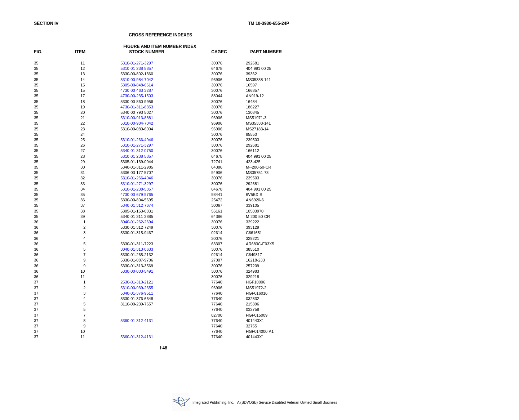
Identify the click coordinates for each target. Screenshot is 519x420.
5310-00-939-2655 (137, 288)
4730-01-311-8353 (137, 107)
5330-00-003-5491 (137, 271)
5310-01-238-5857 (137, 68)
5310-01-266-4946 (137, 140)
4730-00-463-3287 (137, 90)
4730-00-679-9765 (137, 195)
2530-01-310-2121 (137, 282)
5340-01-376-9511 (137, 293)
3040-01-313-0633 (137, 249)
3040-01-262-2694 (137, 222)
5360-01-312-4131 (137, 321)
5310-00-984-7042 (137, 80)
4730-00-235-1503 (137, 96)
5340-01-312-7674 (137, 205)
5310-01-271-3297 (137, 63)
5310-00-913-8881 (137, 118)
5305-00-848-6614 (137, 85)
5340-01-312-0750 (137, 151)
